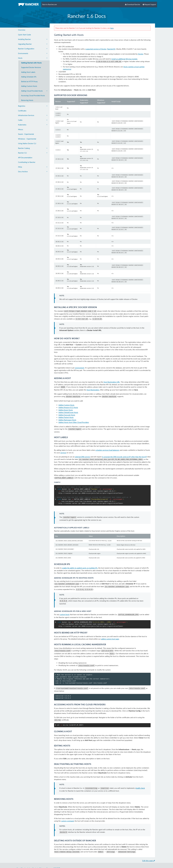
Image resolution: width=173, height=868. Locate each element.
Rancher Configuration (33, 49)
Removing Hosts (27, 100)
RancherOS (111, 49)
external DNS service (82, 453)
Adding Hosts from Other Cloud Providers (74, 419)
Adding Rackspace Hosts (67, 416)
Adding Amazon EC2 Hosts (68, 404)
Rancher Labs (39, 862)
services (63, 449)
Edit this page (149, 851)
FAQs (33, 167)
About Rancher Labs (24, 858)
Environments (33, 53)
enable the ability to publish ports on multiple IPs (80, 562)
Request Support (149, 5)
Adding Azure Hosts (66, 406)
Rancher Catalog (33, 148)
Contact (35, 858)
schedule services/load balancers (107, 446)
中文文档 (57, 858)
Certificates (22, 111)
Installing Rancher (33, 39)
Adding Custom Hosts (29, 86)
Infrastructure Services (33, 115)
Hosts (33, 58)
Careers (49, 858)
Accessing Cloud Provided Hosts (33, 95)
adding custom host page (110, 632)
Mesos (21, 129)
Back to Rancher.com (50, 5)
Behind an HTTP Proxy (29, 81)
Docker (141, 54)
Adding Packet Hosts (66, 414)
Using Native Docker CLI (27, 143)
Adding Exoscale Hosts (67, 411)
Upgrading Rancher (33, 44)
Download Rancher (133, 5)
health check (140, 779)
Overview (22, 30)
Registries (33, 106)
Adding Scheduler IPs (29, 77)
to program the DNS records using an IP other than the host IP (124, 453)
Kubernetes (33, 125)
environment (80, 365)
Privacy (42, 858)
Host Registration (93, 386)
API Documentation (25, 158)
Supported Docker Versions (31, 67)
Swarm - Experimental (26, 134)
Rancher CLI (33, 153)
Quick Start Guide (24, 35)
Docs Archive (33, 172)
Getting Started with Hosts (31, 63)
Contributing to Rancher (27, 162)
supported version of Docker (96, 49)
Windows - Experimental (27, 139)
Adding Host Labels (28, 72)
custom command (67, 812)
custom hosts (65, 608)
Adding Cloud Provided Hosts (34, 91)
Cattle (33, 120)
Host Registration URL (112, 379)
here (112, 28)
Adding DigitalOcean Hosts (68, 409)
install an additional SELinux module (124, 59)
